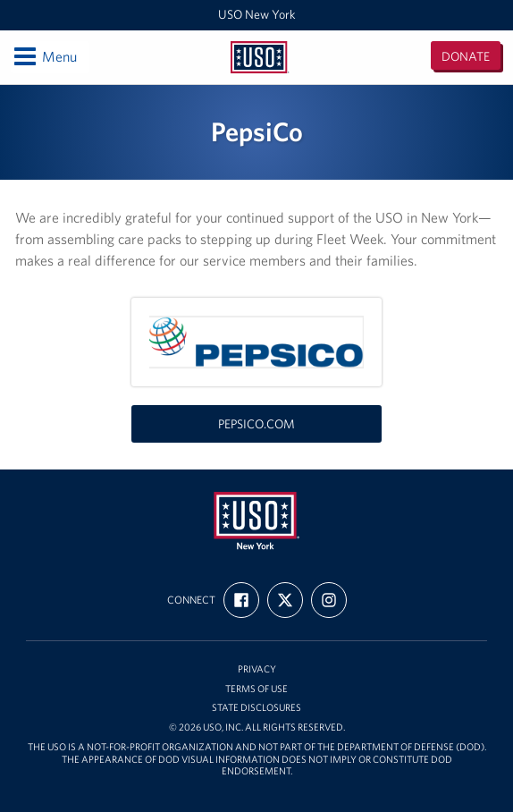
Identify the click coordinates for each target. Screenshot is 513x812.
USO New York (257, 14)
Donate (466, 56)
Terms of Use (256, 689)
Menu (44, 56)
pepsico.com (256, 424)
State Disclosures (256, 708)
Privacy (257, 669)
